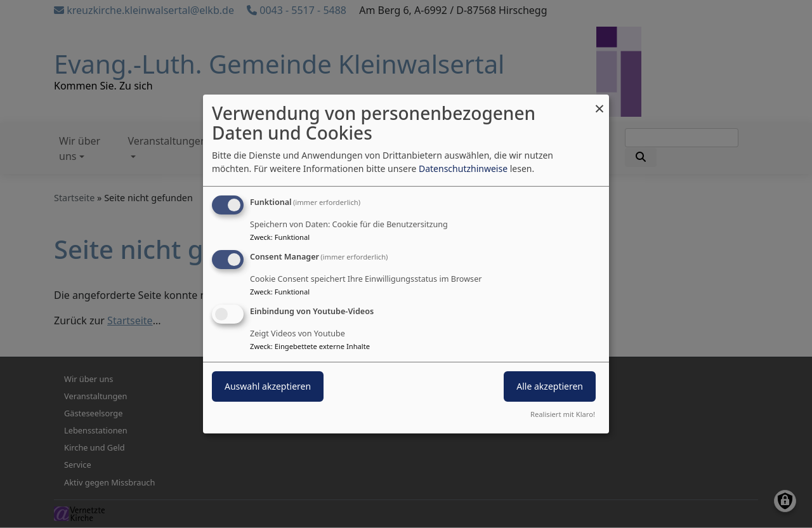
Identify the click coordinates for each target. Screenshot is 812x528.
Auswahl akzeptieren (268, 386)
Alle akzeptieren (550, 386)
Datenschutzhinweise (463, 168)
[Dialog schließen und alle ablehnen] (599, 102)
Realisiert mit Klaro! (563, 414)
